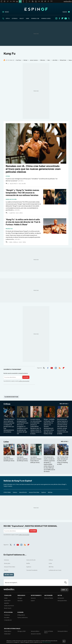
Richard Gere (63, 60)
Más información (47, 642)
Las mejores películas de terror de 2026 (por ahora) (9, 459)
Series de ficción (11, 199)
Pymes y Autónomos (23, 618)
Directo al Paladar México (49, 632)
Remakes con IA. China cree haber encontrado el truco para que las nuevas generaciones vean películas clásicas (33, 169)
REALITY (22, 18)
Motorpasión (61, 598)
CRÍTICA (8, 18)
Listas (6, 442)
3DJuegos (20, 598)
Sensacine (33, 598)
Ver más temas (9, 575)
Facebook (59, 18)
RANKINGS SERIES (46, 18)
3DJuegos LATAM (21, 631)
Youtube (66, 18)
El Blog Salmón (21, 615)
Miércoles (43, 60)
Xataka (6, 598)
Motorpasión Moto (62, 601)
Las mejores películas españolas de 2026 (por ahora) (22, 459)
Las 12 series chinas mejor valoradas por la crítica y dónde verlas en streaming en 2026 (63, 461)
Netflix (28, 563)
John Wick (55, 60)
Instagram (56, 18)
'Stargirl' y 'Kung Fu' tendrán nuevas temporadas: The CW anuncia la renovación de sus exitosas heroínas (22, 193)
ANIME (28, 18)
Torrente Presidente (32, 570)
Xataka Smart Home (9, 606)
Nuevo (65, 12)
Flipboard (63, 18)
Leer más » (21, 181)
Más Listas (64, 441)
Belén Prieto (14, 184)
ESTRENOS (15, 18)
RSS (60, 368)
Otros (8, 176)
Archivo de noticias (12, 397)
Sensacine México (35, 631)
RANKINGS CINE (35, 18)
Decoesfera (7, 618)
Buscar (65, 583)
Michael (25, 60)
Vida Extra (20, 601)
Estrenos (15, 492)
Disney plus (7, 563)
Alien (49, 60)
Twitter (69, 18)
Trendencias (7, 615)
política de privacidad (24, 381)
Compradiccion (8, 620)
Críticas (7, 404)
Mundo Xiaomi (8, 608)
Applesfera (7, 603)
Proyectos (9, 229)
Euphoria (44, 492)
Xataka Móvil (7, 601)
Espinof (36, 9)
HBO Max (50, 492)
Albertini (12, 213)
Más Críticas (63, 404)
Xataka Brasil (7, 634)
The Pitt (6, 570)
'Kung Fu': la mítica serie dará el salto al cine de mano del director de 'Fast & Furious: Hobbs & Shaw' (23, 222)
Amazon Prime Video (34, 492)
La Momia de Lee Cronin (55, 570)
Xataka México (8, 631)
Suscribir (26, 377)
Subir (63, 590)
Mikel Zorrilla (14, 242)
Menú (7, 12)
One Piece (19, 60)
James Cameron (34, 60)
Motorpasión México (63, 631)
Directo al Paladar (49, 598)
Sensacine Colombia (36, 634)
